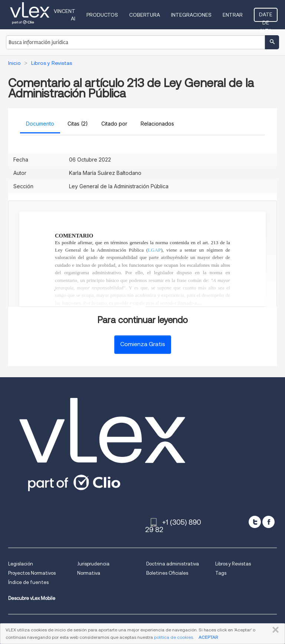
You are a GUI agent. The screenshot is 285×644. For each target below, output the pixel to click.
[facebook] (268, 522)
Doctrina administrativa (173, 564)
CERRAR (274, 630)
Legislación (21, 564)
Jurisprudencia (93, 564)
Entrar (233, 15)
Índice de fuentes (28, 582)
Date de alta (266, 17)
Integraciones (191, 15)
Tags (221, 573)
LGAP (155, 250)
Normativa (89, 573)
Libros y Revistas (233, 564)
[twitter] (255, 522)
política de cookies (173, 637)
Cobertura (145, 15)
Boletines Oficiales (167, 573)
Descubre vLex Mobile (32, 598)
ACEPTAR (208, 637)
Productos (102, 15)
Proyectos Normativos (32, 573)
